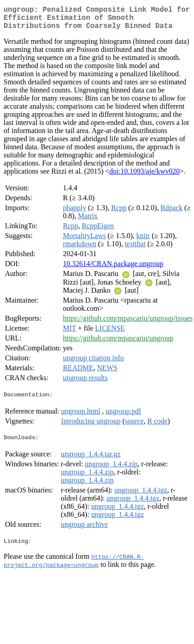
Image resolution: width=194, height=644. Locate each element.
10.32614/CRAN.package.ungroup (113, 269)
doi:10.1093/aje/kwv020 (144, 177)
